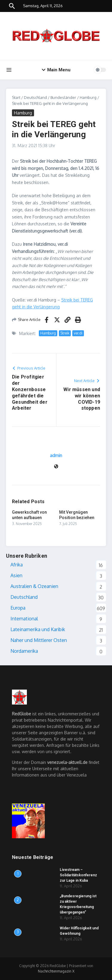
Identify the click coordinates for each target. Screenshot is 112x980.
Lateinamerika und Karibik (38, 629)
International (24, 619)
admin (56, 455)
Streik (65, 333)
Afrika (17, 565)
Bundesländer (63, 97)
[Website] (56, 467)
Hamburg (88, 97)
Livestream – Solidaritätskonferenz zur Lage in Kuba (78, 875)
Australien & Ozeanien (34, 586)
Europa (18, 608)
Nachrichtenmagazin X (56, 971)
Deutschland (35, 97)
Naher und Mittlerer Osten (39, 640)
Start (16, 97)
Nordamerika (24, 651)
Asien (16, 575)
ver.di (78, 333)
